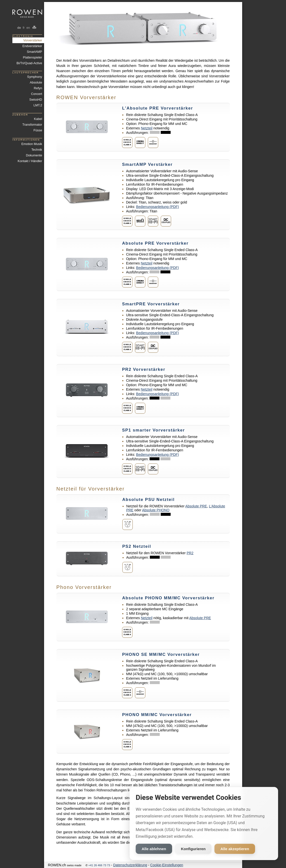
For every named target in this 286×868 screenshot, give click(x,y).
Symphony (34, 77)
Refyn (38, 88)
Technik (37, 150)
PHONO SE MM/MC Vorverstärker (161, 654)
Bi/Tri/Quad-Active (29, 63)
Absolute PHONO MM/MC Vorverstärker (168, 598)
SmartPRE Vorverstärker (151, 304)
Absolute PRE (196, 506)
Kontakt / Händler (30, 161)
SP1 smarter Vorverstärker (154, 430)
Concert (37, 94)
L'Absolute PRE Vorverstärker (157, 108)
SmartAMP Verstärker (147, 164)
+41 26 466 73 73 (99, 865)
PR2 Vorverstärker (144, 369)
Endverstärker (32, 46)
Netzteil (147, 128)
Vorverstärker (32, 40)
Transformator (32, 125)
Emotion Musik (32, 144)
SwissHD (36, 100)
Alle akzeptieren (235, 849)
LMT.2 (38, 105)
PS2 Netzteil (137, 546)
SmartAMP (34, 52)
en (28, 28)
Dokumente (34, 155)
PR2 (190, 553)
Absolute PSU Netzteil (149, 500)
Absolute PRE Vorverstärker (155, 243)
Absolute (36, 82)
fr (24, 28)
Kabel (38, 119)
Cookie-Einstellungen (167, 865)
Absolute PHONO (156, 510)
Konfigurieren (193, 849)
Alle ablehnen (154, 849)
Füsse (38, 130)
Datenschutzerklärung (130, 865)
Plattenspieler (32, 57)
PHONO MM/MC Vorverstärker (157, 715)
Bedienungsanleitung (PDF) (158, 207)
